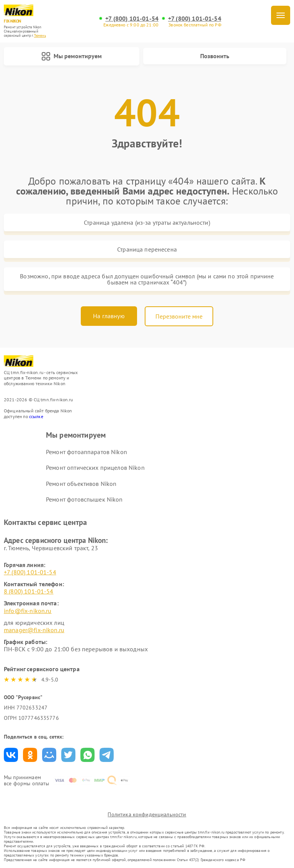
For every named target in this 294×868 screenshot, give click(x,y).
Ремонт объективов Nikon (81, 484)
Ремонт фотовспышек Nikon (84, 499)
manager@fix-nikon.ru (34, 630)
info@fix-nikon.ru (28, 611)
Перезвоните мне (179, 316)
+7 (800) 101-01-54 (132, 19)
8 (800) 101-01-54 (29, 591)
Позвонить (215, 56)
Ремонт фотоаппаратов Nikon (87, 452)
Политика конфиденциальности (147, 814)
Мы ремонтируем (72, 56)
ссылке (36, 416)
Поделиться (11, 755)
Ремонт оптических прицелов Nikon (95, 468)
